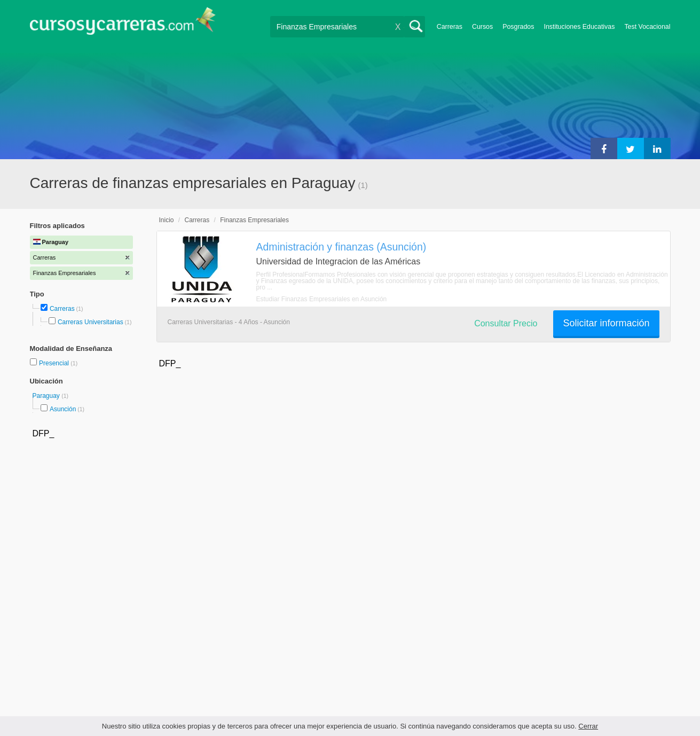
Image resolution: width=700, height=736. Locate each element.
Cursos (482, 27)
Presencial (55, 363)
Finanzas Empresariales (254, 220)
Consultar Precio (506, 323)
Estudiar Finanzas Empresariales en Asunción (322, 299)
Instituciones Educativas (579, 27)
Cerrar (588, 726)
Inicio (167, 220)
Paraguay (47, 396)
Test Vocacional (647, 27)
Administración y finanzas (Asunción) (341, 247)
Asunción (63, 409)
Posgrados (518, 27)
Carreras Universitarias (91, 322)
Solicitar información (606, 323)
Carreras (450, 27)
